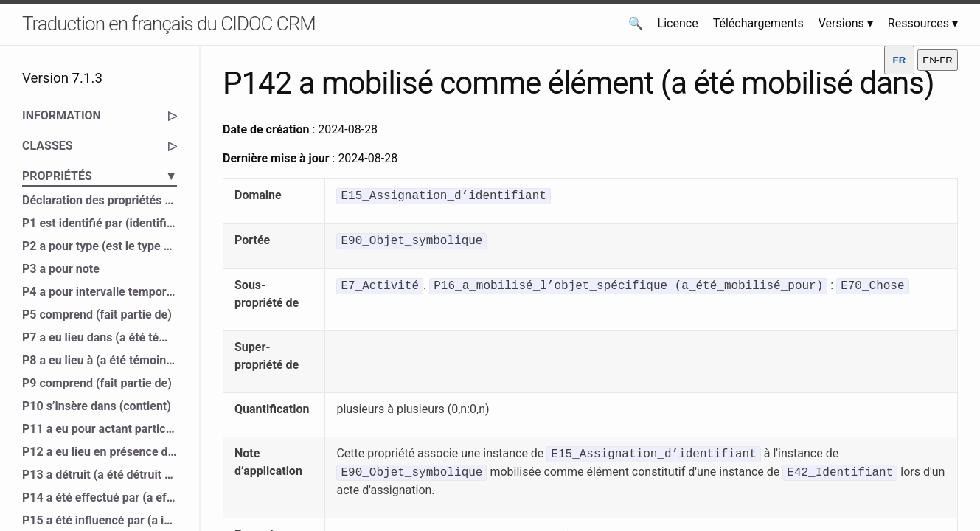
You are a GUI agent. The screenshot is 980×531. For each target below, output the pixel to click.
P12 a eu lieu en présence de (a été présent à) (100, 452)
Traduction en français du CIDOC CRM (169, 24)
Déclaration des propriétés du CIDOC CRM (100, 200)
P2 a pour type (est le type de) (100, 246)
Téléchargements (758, 23)
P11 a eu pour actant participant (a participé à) (100, 429)
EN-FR (938, 60)
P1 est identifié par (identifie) (100, 223)
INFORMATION (100, 116)
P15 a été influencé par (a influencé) (100, 520)
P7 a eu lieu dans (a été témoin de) (100, 337)
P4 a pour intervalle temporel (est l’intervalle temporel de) (100, 292)
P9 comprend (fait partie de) (97, 383)
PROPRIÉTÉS (100, 176)
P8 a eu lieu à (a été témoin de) (100, 360)
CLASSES (100, 146)
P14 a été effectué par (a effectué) (100, 497)
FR (900, 60)
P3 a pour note (61, 269)
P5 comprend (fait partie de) (97, 315)
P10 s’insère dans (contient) (97, 406)
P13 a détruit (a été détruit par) (100, 475)
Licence (678, 23)
